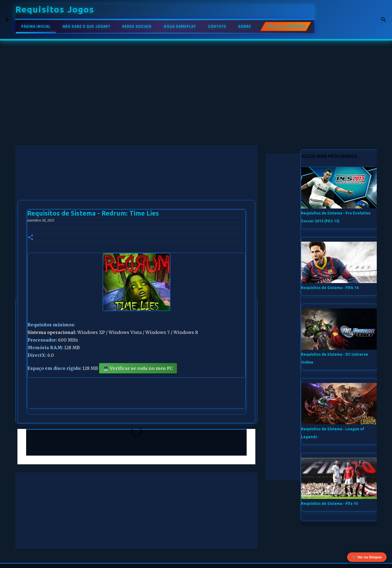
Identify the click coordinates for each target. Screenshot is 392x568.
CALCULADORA (286, 27)
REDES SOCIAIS (137, 27)
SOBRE (245, 27)
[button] (30, 238)
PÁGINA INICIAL (36, 27)
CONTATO (217, 27)
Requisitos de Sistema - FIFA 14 (330, 288)
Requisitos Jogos (55, 9)
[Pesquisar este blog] (359, 20)
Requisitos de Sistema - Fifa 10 (329, 503)
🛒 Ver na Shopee (367, 558)
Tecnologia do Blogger (196, 560)
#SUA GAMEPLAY (180, 27)
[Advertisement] (136, 183)
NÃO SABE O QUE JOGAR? (86, 27)
